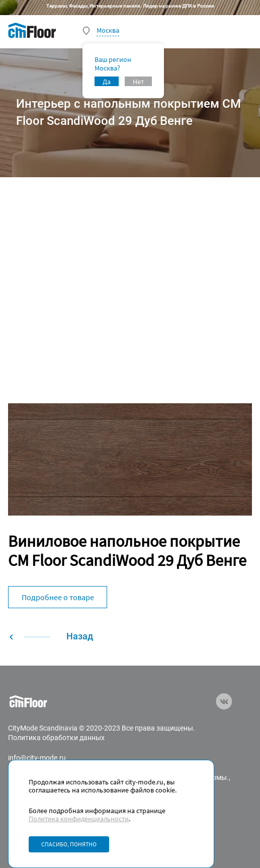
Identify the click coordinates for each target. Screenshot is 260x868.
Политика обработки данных (56, 738)
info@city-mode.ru (37, 758)
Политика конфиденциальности (79, 819)
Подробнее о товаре (58, 597)
